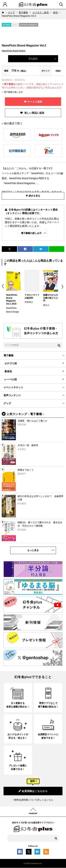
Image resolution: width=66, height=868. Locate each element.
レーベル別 (11, 379)
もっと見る (33, 550)
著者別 (8, 371)
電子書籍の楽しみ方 (13, 92)
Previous (3, 287)
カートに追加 (35, 102)
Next (63, 287)
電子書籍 (23, 13)
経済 (56, 13)
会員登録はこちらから (33, 791)
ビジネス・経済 (41, 13)
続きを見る (34, 196)
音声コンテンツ (12, 395)
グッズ (7, 403)
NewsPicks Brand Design (14, 51)
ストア (11, 13)
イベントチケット (13, 387)
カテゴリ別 (11, 363)
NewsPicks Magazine (29, 25)
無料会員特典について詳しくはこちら (34, 800)
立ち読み (33, 59)
